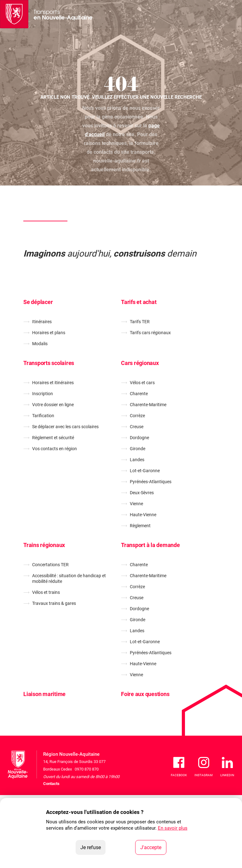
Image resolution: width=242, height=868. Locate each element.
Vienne (136, 504)
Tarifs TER (140, 322)
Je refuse (93, 847)
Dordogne (139, 438)
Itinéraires (42, 322)
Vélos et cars (142, 383)
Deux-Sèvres (142, 493)
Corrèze (137, 416)
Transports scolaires (49, 363)
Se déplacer (38, 302)
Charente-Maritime (148, 405)
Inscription (43, 394)
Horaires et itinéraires (53, 383)
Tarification (43, 416)
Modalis (40, 344)
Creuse (137, 427)
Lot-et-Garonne (145, 471)
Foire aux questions (145, 694)
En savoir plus (173, 828)
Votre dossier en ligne (53, 405)
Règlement (140, 526)
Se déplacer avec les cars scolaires (65, 427)
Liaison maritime (44, 694)
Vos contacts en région (55, 449)
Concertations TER (50, 565)
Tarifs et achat (139, 302)
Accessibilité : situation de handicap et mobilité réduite (69, 578)
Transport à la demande (150, 545)
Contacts (51, 784)
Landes (137, 460)
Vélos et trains (46, 592)
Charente (139, 394)
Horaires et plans (49, 333)
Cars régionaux (140, 363)
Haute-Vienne (143, 515)
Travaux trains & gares (54, 603)
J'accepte (153, 847)
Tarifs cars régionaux (150, 333)
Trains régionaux (44, 545)
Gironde (138, 449)
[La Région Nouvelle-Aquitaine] (14, 14)
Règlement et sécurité (53, 438)
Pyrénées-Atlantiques (151, 482)
